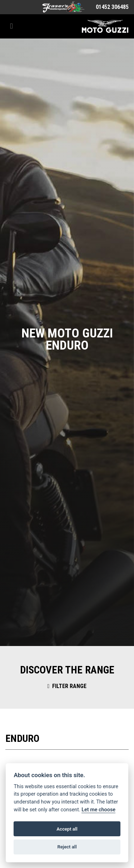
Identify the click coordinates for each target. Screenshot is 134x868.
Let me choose (98, 810)
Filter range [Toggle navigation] (67, 686)
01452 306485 (112, 7)
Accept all (67, 829)
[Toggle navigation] (11, 26)
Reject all (67, 847)
